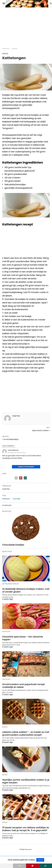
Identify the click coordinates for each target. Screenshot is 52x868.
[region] (23, 26)
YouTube (17, 499)
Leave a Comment (26, 467)
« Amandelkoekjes (10, 439)
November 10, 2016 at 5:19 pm (17, 452)
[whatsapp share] (25, 478)
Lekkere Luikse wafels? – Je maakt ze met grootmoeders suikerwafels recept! (26, 733)
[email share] (16, 478)
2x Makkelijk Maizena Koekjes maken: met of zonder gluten (26, 590)
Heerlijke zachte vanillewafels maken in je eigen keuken (26, 781)
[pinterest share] (21, 478)
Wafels (5, 727)
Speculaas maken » (41, 430)
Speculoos (6, 632)
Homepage (6, 49)
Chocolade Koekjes (13, 545)
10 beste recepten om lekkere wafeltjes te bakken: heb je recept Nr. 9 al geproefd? (26, 829)
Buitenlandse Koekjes (10, 584)
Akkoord (40, 860)
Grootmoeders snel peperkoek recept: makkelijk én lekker (24, 686)
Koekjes (15, 49)
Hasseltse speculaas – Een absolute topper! (23, 638)
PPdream (6, 499)
